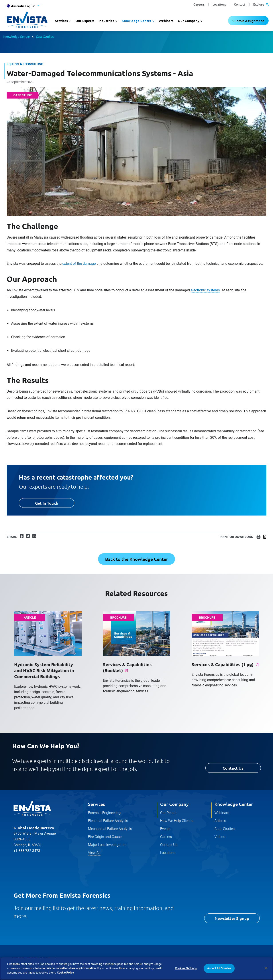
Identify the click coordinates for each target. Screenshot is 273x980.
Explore (261, 4)
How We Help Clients (176, 821)
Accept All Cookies (219, 968)
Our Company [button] (189, 21)
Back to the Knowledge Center (136, 559)
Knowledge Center (234, 804)
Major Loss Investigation (107, 845)
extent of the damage (79, 264)
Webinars (166, 21)
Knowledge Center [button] (136, 21)
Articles (220, 821)
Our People (169, 813)
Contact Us (233, 768)
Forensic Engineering (104, 813)
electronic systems (205, 290)
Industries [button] (106, 21)
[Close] (266, 968)
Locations (219, 4)
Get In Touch (47, 503)
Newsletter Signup (232, 918)
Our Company (174, 804)
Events (165, 829)
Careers (199, 4)
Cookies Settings (186, 968)
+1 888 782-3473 (27, 851)
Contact (240, 4)
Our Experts (85, 21)
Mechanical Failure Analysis (110, 829)
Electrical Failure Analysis (108, 821)
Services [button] (61, 21)
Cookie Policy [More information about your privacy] (65, 973)
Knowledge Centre (17, 36)
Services (96, 804)
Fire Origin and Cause (105, 837)
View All (94, 853)
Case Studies (45, 36)
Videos (220, 837)
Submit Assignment (248, 21)
